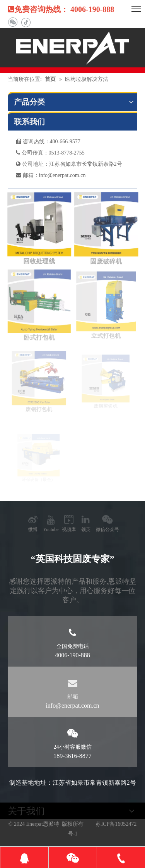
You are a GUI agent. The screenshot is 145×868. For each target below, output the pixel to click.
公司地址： (32, 164)
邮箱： (27, 175)
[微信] (13, 22)
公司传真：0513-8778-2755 (50, 153)
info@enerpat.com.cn (62, 175)
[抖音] (26, 22)
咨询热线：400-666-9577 (48, 142)
